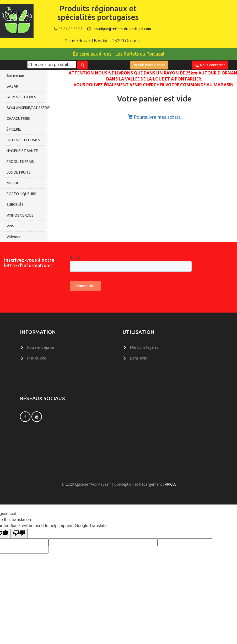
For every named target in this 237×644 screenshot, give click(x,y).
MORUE (13, 183)
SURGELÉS (15, 205)
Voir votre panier (149, 65)
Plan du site (37, 358)
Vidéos (14, 237)
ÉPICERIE (14, 129)
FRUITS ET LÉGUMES (23, 140)
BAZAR (12, 86)
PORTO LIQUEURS (21, 194)
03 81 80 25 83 (68, 29)
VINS (10, 226)
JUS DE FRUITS (19, 172)
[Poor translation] (19, 533)
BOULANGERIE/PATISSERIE (27, 108)
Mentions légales (144, 347)
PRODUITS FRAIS (20, 162)
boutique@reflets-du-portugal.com (122, 29)
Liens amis (138, 358)
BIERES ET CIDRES (21, 97)
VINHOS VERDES (20, 215)
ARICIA (170, 484)
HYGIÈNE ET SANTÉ (22, 151)
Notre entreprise (41, 347)
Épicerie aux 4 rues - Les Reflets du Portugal (118, 54)
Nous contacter (210, 65)
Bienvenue (15, 76)
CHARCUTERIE (18, 119)
